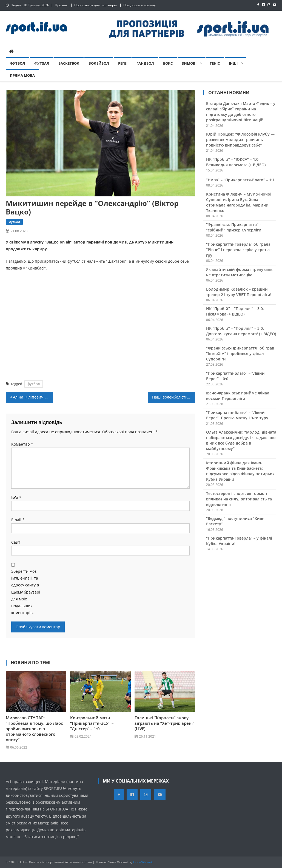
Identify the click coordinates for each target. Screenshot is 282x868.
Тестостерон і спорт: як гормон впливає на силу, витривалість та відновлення (239, 499)
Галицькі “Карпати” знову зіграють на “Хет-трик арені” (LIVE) (164, 723)
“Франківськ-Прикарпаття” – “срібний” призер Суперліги (234, 227)
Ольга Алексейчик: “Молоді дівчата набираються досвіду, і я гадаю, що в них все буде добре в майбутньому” (241, 440)
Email (18, 520)
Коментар (22, 444)
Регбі (123, 63)
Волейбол (99, 63)
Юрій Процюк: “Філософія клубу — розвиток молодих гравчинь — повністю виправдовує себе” (240, 140)
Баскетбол (69, 63)
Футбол (18, 63)
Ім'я (16, 498)
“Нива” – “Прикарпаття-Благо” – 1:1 (240, 180)
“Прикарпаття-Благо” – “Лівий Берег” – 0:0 (235, 376)
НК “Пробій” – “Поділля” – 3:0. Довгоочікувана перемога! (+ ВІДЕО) (241, 331)
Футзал (42, 63)
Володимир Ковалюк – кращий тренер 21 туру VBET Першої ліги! (239, 292)
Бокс (168, 63)
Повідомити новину (139, 5)
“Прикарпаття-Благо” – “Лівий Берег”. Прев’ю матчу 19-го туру (237, 415)
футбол (34, 384)
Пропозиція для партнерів (96, 5)
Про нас (61, 5)
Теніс (215, 63)
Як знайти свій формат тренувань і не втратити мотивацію (240, 272)
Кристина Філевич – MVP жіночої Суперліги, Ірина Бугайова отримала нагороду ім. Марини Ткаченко (239, 202)
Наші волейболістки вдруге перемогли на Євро (174, 397)
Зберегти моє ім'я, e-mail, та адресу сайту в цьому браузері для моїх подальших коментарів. (26, 592)
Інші (233, 63)
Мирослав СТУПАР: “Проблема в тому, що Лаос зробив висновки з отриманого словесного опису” (34, 729)
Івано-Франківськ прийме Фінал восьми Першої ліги (238, 396)
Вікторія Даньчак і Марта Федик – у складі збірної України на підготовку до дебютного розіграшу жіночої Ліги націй (241, 112)
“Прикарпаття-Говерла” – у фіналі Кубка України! (239, 541)
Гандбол (145, 63)
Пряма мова (22, 75)
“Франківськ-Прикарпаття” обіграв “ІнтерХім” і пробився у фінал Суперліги (240, 353)
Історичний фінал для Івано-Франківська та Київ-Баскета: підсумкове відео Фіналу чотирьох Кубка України (240, 471)
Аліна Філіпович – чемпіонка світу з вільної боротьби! (33, 397)
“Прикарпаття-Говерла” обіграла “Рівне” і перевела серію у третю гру (238, 250)
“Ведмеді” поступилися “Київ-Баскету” (235, 521)
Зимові (189, 63)
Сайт (16, 542)
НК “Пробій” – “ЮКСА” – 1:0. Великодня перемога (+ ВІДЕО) (236, 162)
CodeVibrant (143, 862)
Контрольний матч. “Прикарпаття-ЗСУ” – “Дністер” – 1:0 (92, 723)
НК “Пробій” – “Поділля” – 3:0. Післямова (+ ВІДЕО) (235, 311)
